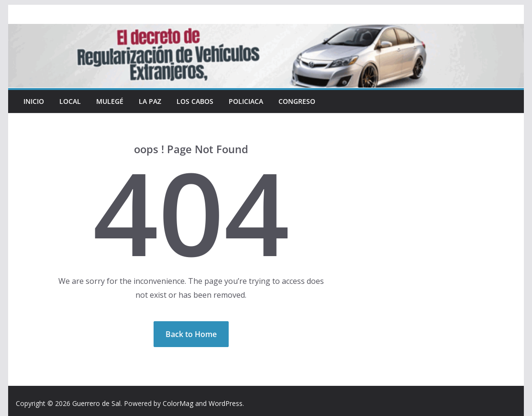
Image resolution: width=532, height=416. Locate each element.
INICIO (34, 101)
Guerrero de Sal (96, 403)
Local (70, 101)
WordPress (226, 403)
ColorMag (178, 403)
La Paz (150, 101)
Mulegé (110, 101)
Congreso (297, 101)
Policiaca (246, 101)
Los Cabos (195, 101)
